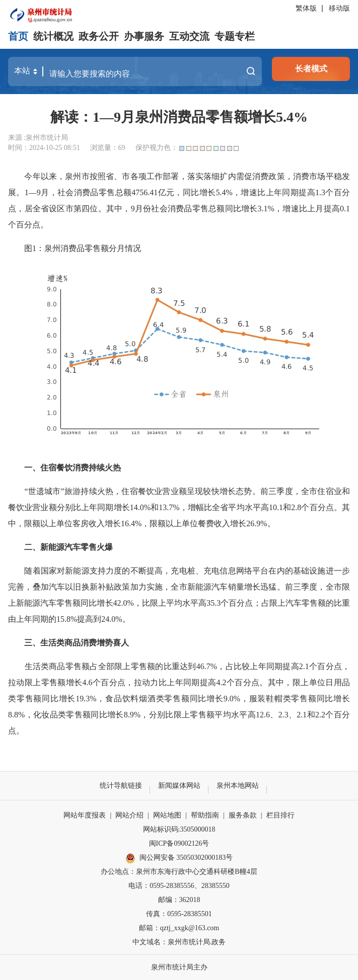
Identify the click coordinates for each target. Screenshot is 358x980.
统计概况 (53, 36)
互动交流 (189, 36)
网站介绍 (129, 815)
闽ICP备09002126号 (179, 843)
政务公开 (99, 36)
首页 (18, 36)
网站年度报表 (85, 815)
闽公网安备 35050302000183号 (179, 858)
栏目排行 (280, 815)
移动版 (339, 8)
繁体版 (306, 8)
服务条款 (243, 815)
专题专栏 (235, 36)
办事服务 (144, 36)
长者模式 (311, 69)
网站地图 (167, 815)
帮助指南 (205, 815)
